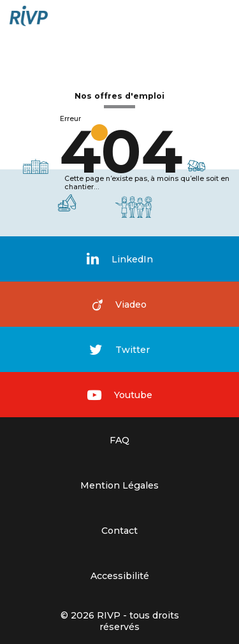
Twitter (119, 350)
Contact (119, 531)
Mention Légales (119, 485)
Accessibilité (120, 576)
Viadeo (119, 304)
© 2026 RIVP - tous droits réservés (120, 621)
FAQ (119, 440)
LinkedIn (120, 259)
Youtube (120, 395)
